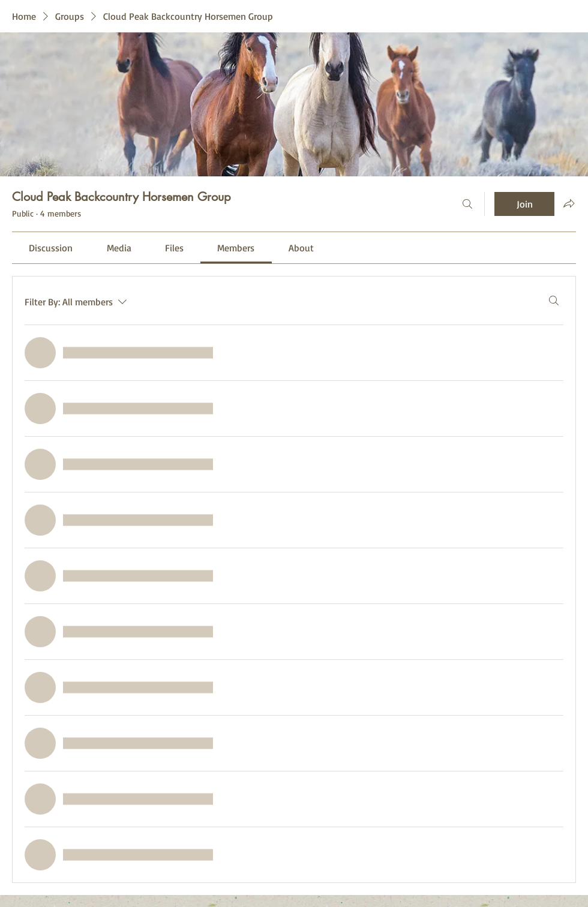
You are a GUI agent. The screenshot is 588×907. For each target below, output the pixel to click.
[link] (51, 248)
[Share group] (569, 203)
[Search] (467, 204)
